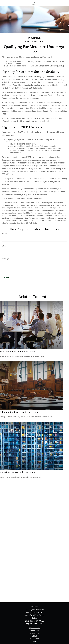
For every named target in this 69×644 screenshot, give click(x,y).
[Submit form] (7, 278)
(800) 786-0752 (37, 610)
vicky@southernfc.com (34, 623)
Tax (34, 641)
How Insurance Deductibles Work (18, 352)
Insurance (34, 639)
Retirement (34, 630)
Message (5, 259)
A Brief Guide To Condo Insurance (18, 472)
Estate (34, 636)
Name (4, 233)
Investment (34, 633)
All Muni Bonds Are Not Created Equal (20, 412)
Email (4, 246)
